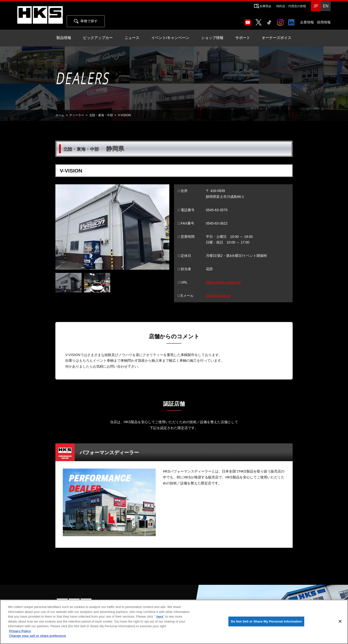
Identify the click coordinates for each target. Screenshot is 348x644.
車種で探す (86, 21)
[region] (174, 622)
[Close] (340, 621)
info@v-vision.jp (218, 296)
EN (326, 6)
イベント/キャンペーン (170, 38)
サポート (243, 38)
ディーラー (77, 115)
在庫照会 (265, 6)
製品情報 (64, 38)
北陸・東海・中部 (101, 115)
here (160, 616)
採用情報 (324, 22)
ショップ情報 (212, 38)
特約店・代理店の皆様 (291, 6)
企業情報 (307, 22)
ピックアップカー (98, 38)
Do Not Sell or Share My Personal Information (266, 621)
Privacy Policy (20, 631)
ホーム (60, 115)
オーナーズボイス (277, 38)
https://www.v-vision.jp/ (223, 282)
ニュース (132, 38)
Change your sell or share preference (38, 636)
